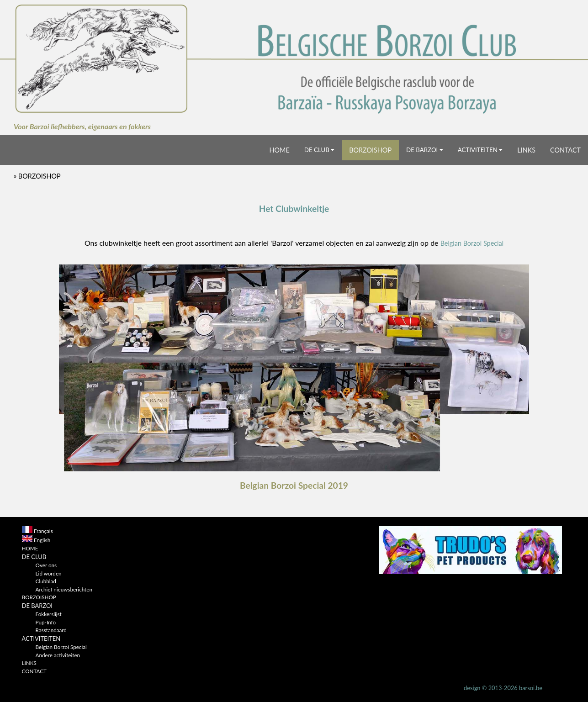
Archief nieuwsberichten (64, 589)
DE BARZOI (425, 150)
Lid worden (49, 573)
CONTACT (565, 150)
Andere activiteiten (58, 655)
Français (43, 531)
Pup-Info (46, 622)
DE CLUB (319, 150)
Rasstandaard (51, 630)
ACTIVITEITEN (480, 150)
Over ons (46, 565)
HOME (280, 150)
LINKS (526, 150)
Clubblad (46, 581)
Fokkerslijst (49, 614)
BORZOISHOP (370, 150)
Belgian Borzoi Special (472, 243)
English (42, 540)
